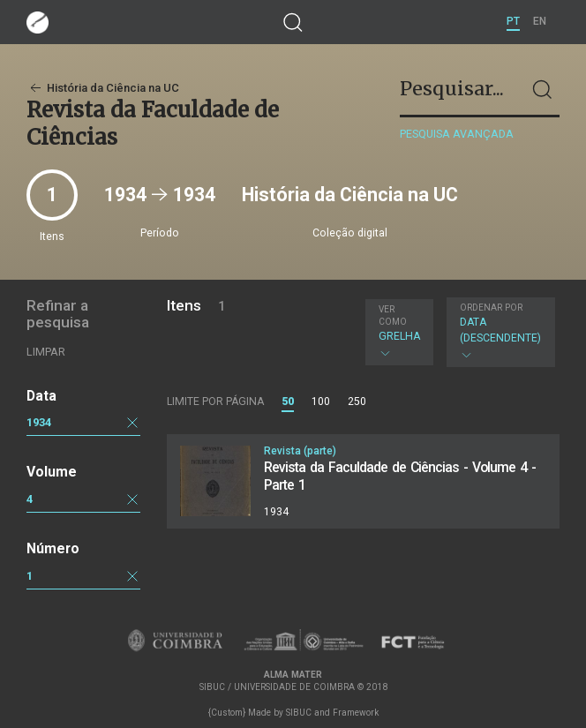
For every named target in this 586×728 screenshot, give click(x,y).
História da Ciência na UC (103, 88)
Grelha (399, 332)
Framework (356, 713)
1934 (39, 422)
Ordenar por (491, 308)
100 (321, 402)
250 (357, 402)
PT (513, 21)
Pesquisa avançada (457, 134)
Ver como (393, 315)
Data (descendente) (500, 332)
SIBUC (299, 713)
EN (540, 21)
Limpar (46, 352)
